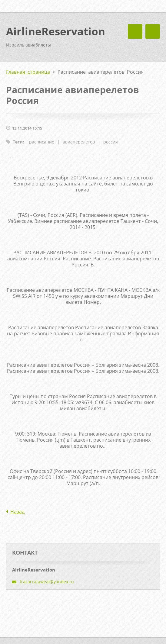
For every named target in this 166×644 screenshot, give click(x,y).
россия (111, 142)
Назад (17, 512)
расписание (42, 142)
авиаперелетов (79, 142)
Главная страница (28, 72)
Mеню (153, 31)
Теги (18, 142)
